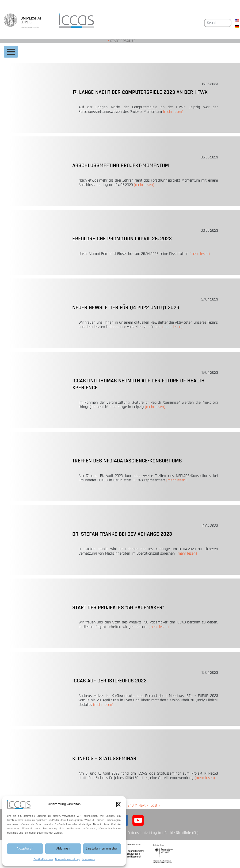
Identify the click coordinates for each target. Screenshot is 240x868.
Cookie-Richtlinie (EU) (181, 833)
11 (136, 806)
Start (115, 41)
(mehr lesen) (173, 112)
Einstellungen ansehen (102, 848)
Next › (143, 806)
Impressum (89, 859)
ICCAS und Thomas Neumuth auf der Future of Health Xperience (138, 384)
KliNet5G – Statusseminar (104, 758)
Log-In (156, 833)
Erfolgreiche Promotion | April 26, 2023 (122, 239)
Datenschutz (138, 833)
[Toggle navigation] (11, 52)
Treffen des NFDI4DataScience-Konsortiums (127, 461)
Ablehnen (63, 848)
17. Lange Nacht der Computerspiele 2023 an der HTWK (140, 92)
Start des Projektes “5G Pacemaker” (118, 608)
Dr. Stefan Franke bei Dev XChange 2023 (122, 534)
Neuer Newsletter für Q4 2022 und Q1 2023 (126, 308)
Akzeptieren (25, 848)
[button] (119, 805)
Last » (155, 806)
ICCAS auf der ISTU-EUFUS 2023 (109, 681)
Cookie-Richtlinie (43, 859)
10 (132, 806)
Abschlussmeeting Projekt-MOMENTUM (121, 165)
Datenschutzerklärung (68, 859)
